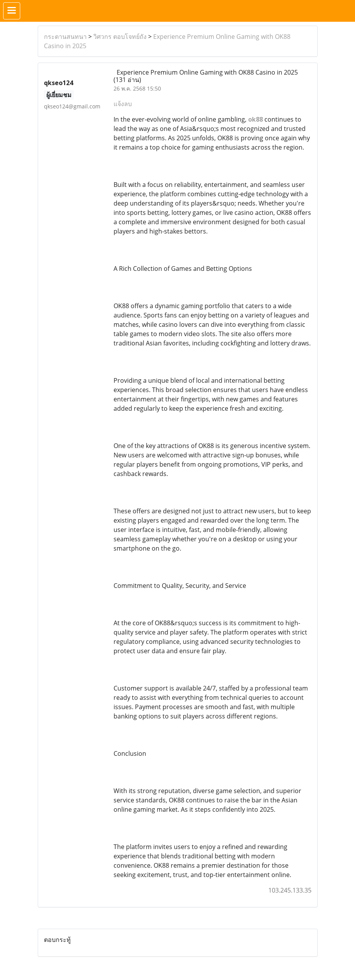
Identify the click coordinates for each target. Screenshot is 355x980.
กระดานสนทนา (65, 37)
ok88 (255, 119)
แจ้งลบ (123, 104)
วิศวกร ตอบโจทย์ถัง (120, 37)
